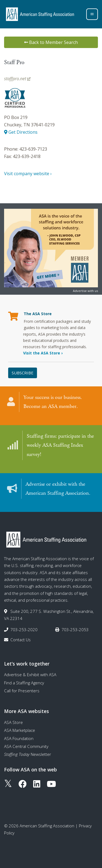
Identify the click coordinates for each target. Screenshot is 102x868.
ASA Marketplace (20, 730)
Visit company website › (28, 174)
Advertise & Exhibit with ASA (30, 675)
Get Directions (21, 132)
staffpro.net (17, 79)
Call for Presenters (22, 691)
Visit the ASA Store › (43, 353)
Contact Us (21, 640)
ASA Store (13, 722)
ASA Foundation (19, 738)
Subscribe (23, 373)
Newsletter (28, 754)
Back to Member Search (51, 42)
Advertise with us (85, 291)
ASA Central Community (26, 746)
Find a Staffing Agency (24, 683)
